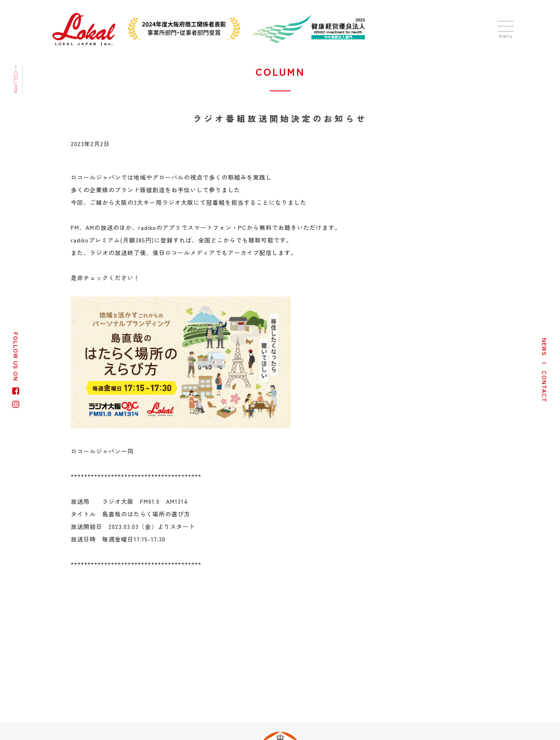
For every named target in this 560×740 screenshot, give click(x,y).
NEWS (545, 347)
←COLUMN (16, 80)
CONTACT (545, 387)
